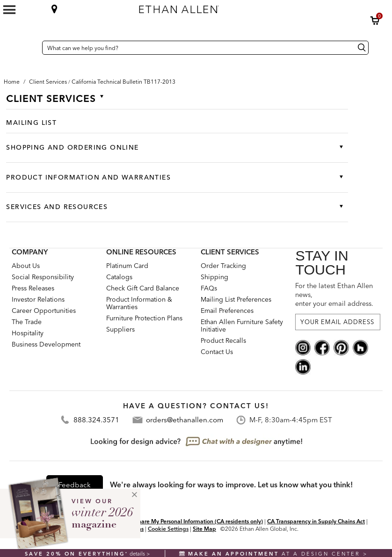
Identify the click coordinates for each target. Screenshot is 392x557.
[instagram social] (303, 347)
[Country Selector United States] (33, 48)
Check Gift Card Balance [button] (143, 288)
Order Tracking (223, 266)
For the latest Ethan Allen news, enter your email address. (334, 295)
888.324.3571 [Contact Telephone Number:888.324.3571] (96, 420)
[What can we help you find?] (205, 48)
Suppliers (120, 329)
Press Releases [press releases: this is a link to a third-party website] (33, 288)
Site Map (204, 529)
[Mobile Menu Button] (9, 10)
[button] (375, 21)
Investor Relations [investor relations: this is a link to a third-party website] (38, 299)
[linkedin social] (303, 366)
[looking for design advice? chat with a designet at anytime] (196, 441)
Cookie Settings (168, 529)
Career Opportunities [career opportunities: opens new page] (44, 311)
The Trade (27, 322)
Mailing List (31, 123)
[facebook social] (322, 347)
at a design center (271, 554)
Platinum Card (127, 266)
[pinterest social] (341, 347)
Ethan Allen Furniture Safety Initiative (242, 326)
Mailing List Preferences (236, 299)
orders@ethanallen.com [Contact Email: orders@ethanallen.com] (185, 420)
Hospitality (28, 333)
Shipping (214, 277)
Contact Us (217, 352)
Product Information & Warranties (139, 303)
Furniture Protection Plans (144, 318)
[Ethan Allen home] (228, 7)
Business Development (46, 344)
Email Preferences (227, 311)
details (138, 554)
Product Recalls (223, 340)
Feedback (75, 485)
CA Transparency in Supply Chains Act (316, 521)
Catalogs (119, 277)
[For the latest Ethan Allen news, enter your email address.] (338, 322)
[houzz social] (360, 347)
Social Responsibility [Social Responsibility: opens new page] (43, 277)
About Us (26, 266)
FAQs (209, 288)
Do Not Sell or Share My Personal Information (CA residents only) (180, 521)
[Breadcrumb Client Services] (48, 82)
